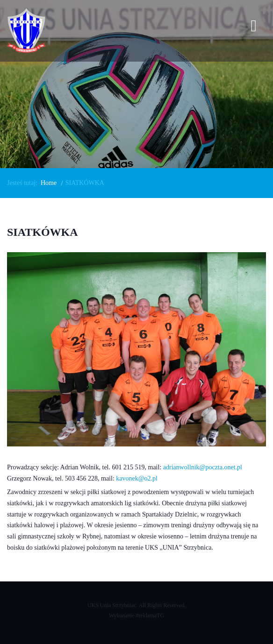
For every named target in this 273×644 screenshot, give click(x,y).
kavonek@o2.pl (137, 478)
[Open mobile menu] (254, 28)
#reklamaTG (150, 616)
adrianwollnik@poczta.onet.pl (203, 467)
